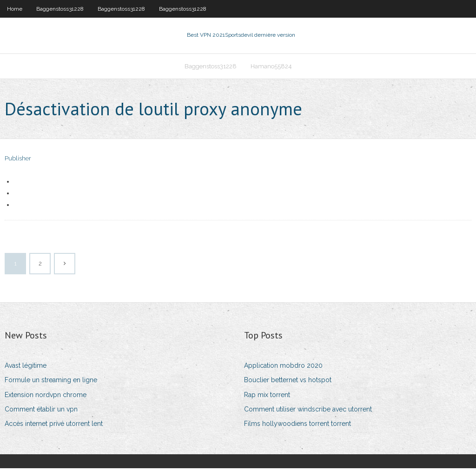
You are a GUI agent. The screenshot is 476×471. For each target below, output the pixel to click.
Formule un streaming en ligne (51, 383)
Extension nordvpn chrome (46, 398)
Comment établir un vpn (41, 412)
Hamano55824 (271, 68)
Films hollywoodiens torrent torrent (297, 426)
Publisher (18, 162)
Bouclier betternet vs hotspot (288, 383)
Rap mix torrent (267, 398)
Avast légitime (26, 369)
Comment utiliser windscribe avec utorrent (308, 412)
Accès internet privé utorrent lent (54, 426)
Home (15, 9)
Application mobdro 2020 (283, 369)
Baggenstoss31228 (60, 9)
